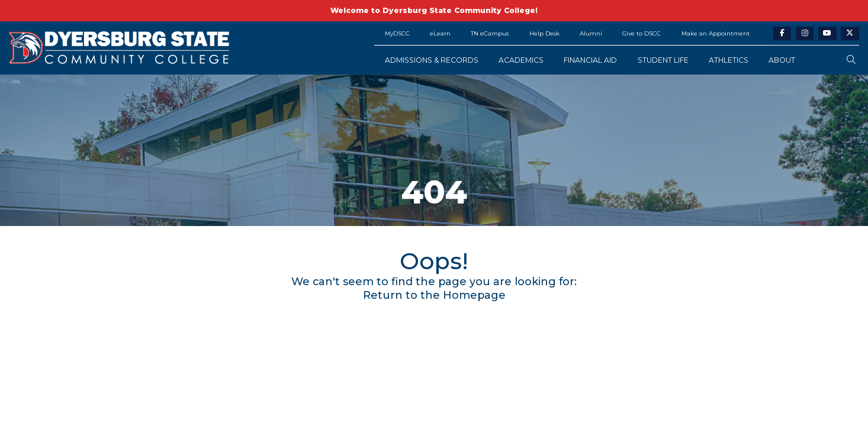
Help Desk (544, 33)
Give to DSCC (642, 33)
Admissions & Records (432, 60)
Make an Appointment (716, 33)
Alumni (591, 33)
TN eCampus (490, 33)
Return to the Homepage (434, 295)
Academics (521, 60)
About (782, 60)
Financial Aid (590, 60)
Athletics (729, 60)
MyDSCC (397, 33)
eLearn (440, 33)
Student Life (663, 60)
